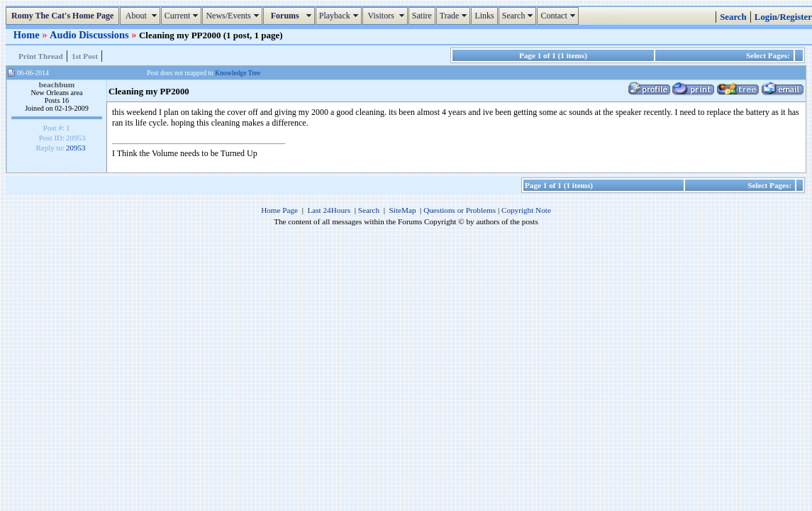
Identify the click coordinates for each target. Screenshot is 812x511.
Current (183, 16)
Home (28, 35)
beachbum (57, 84)
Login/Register (783, 17)
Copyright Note (526, 210)
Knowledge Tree (238, 73)
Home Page (279, 210)
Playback (340, 16)
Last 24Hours (329, 210)
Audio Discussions (90, 35)
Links (484, 16)
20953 (76, 148)
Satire (422, 16)
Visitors (387, 16)
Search (519, 16)
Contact (559, 16)
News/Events (234, 16)
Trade (455, 16)
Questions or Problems (460, 210)
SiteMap (403, 210)
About (141, 16)
